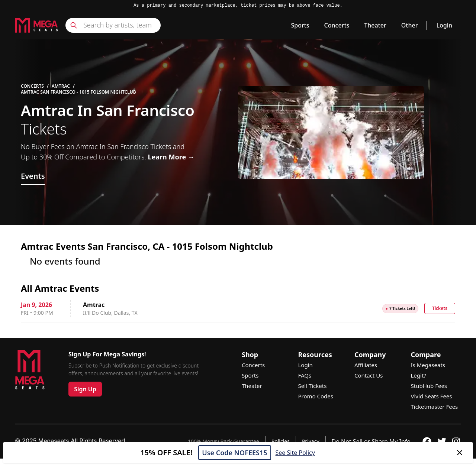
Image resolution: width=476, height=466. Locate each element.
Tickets (440, 308)
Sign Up (85, 389)
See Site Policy (295, 453)
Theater (375, 25)
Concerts (337, 25)
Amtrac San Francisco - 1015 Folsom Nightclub (78, 92)
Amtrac (61, 86)
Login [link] (444, 25)
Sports (300, 25)
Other (410, 25)
